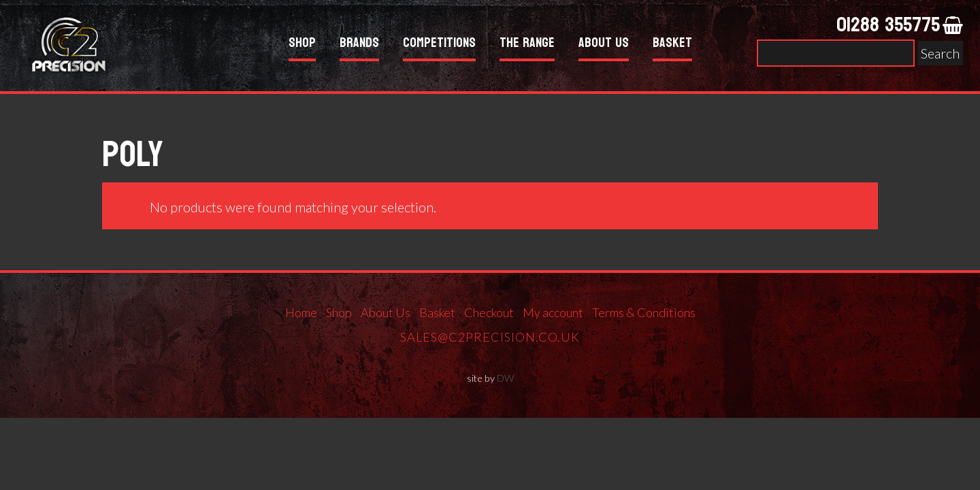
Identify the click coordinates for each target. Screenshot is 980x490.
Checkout (489, 312)
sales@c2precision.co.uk (490, 337)
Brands (359, 45)
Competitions (439, 45)
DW (505, 378)
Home (301, 312)
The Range (527, 45)
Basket (672, 45)
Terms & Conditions (644, 312)
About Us (604, 45)
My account (553, 312)
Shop (302, 45)
